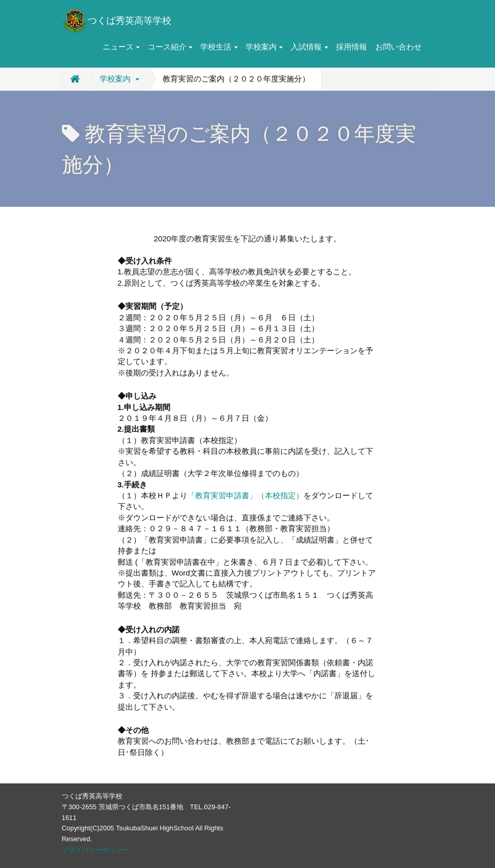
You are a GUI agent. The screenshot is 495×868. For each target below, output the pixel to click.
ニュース (121, 47)
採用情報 (352, 47)
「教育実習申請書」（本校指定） (245, 495)
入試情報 (309, 47)
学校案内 (264, 47)
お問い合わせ (398, 47)
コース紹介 (170, 47)
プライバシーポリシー (95, 850)
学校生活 (219, 47)
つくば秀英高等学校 (117, 21)
